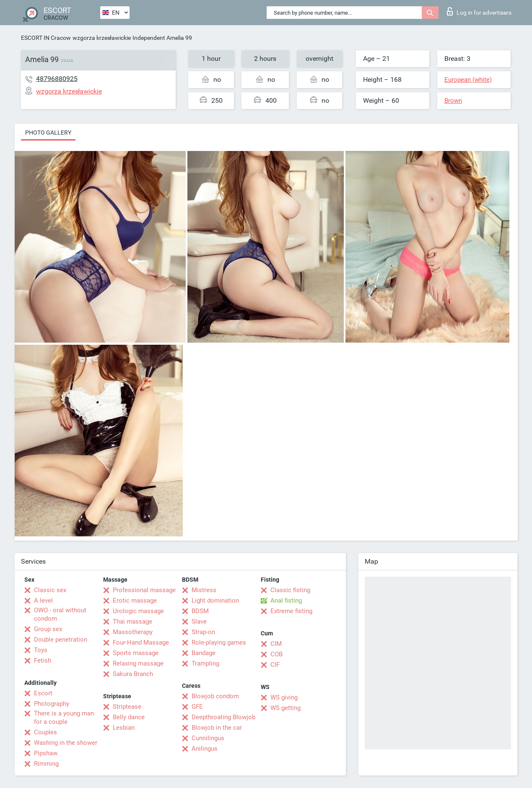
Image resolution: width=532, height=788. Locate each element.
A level (43, 601)
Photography (52, 704)
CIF (275, 665)
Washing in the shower (66, 743)
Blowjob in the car (217, 728)
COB (276, 654)
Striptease (127, 707)
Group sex (48, 629)
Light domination (215, 601)
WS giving (284, 697)
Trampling (205, 663)
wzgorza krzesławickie (102, 38)
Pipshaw (46, 753)
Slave (199, 622)
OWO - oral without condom (60, 614)
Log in (479, 11)
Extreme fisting (291, 611)
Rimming (46, 764)
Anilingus (205, 749)
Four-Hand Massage (141, 642)
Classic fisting (290, 590)
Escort (43, 693)
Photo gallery (48, 133)
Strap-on (203, 632)
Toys (41, 650)
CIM (276, 644)
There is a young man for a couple (64, 718)
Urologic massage (138, 611)
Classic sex (50, 590)
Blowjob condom (215, 696)
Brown (453, 101)
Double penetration (61, 640)
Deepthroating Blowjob (223, 717)
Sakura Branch (133, 674)
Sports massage (136, 653)
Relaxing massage (138, 663)
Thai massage (132, 622)
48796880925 (57, 79)
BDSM (200, 611)
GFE (197, 707)
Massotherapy (133, 632)
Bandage (204, 653)
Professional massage (144, 590)
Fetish (43, 661)
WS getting (285, 708)
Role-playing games (219, 642)
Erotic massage (135, 601)
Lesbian (124, 728)
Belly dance (129, 717)
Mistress (204, 590)
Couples (45, 732)
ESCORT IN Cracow (46, 38)
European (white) (468, 80)
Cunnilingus (208, 738)
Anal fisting (286, 601)
